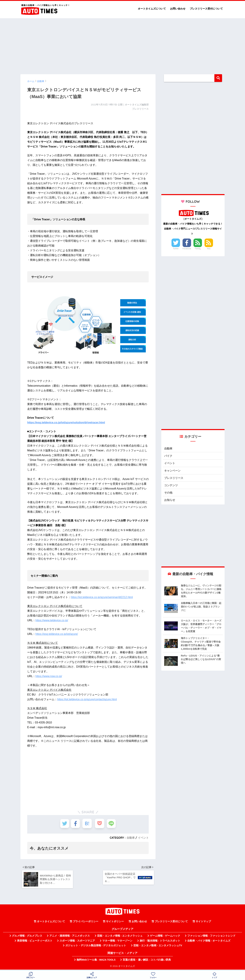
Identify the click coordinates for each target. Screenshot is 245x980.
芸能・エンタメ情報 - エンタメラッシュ (120, 937)
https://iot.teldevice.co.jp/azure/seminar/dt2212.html (102, 597)
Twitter (176, 249)
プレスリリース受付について (206, 9)
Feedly (198, 249)
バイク (169, 456)
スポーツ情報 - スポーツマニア (77, 942)
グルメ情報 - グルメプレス (27, 937)
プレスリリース (174, 479)
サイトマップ (203, 923)
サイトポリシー (115, 923)
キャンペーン (173, 471)
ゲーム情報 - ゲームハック (165, 937)
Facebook (187, 249)
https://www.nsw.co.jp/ (49, 676)
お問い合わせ (178, 9)
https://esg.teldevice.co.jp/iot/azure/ (57, 634)
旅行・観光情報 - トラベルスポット (160, 942)
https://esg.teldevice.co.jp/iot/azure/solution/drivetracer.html (66, 422)
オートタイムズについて (152, 9)
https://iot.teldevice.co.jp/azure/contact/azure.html (87, 699)
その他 (169, 494)
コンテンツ (171, 486)
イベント (143, 838)
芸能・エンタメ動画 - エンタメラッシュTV (158, 947)
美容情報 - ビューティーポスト (35, 942)
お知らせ (170, 501)
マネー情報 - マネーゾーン (117, 942)
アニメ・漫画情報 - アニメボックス (70, 937)
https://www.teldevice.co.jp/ (52, 620)
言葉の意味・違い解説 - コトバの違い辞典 (147, 961)
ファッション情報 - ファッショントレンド (211, 937)
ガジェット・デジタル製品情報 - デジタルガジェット (96, 947)
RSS (209, 249)
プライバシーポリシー (86, 923)
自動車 (131, 838)
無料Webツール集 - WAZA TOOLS (96, 961)
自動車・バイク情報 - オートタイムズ (209, 942)
